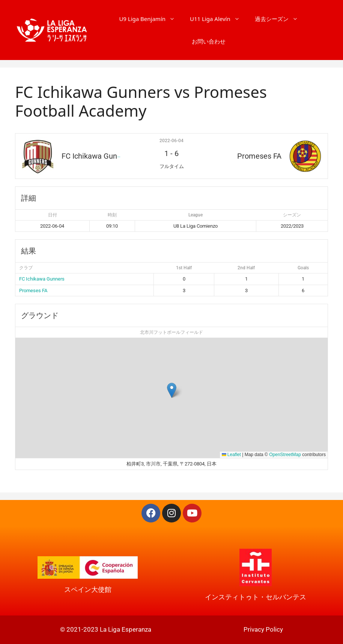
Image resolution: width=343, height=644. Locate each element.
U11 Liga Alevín (219, 19)
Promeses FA (33, 290)
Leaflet (231, 455)
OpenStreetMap (285, 455)
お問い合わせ (209, 41)
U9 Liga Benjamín (151, 19)
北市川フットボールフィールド (171, 332)
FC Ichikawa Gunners (42, 279)
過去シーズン (280, 19)
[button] (172, 390)
